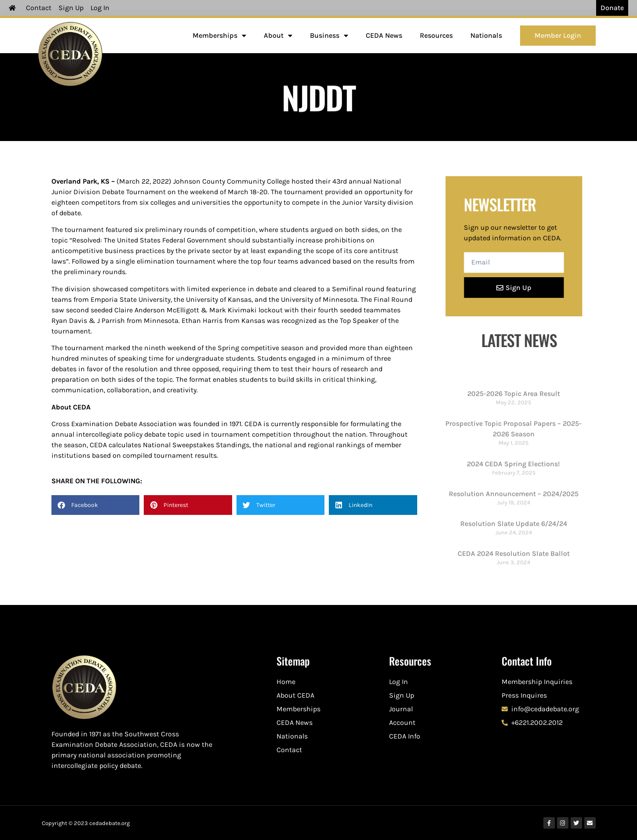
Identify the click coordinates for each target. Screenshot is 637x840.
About (278, 36)
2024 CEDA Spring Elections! (513, 579)
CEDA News (384, 35)
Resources (436, 35)
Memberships (219, 36)
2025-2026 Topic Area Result (514, 509)
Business (329, 36)
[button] (96, 505)
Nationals (486, 35)
